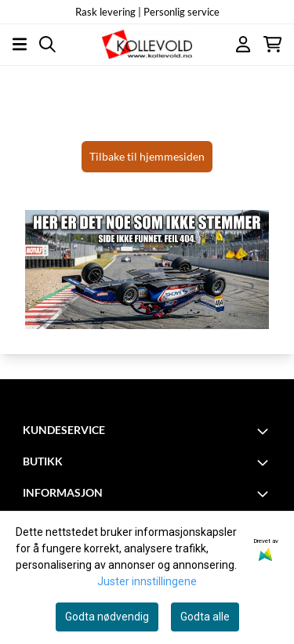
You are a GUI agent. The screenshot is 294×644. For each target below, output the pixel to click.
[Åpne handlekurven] (272, 44)
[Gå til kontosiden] (243, 44)
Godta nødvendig (107, 617)
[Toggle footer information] (265, 431)
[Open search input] (47, 44)
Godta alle (205, 617)
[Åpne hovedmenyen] (20, 44)
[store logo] (147, 44)
